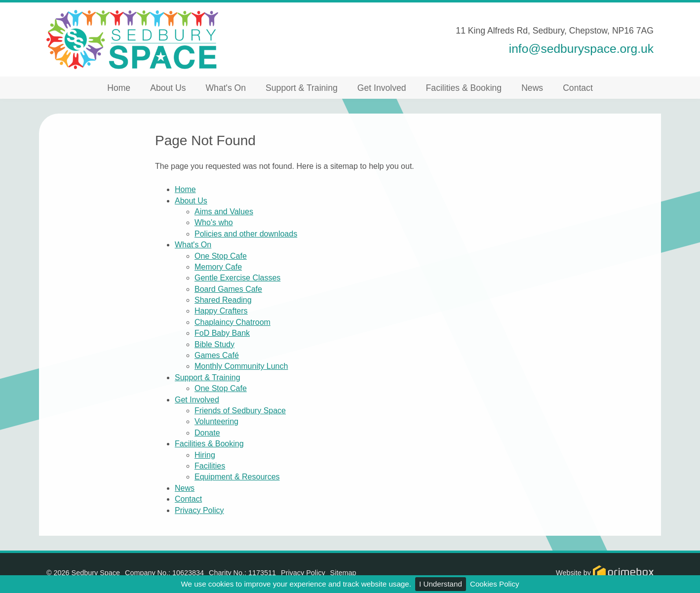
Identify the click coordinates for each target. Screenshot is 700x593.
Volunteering (216, 421)
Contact (578, 88)
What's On (226, 88)
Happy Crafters (221, 311)
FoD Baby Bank (222, 333)
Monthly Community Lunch (241, 366)
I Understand (441, 584)
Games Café (217, 355)
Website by (605, 573)
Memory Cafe (218, 267)
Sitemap (343, 573)
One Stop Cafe (221, 256)
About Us (168, 88)
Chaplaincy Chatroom (233, 322)
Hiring (205, 455)
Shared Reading (223, 300)
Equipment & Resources (237, 477)
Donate (207, 433)
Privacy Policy (199, 510)
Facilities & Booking (464, 88)
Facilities (210, 466)
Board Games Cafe (228, 289)
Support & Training (302, 88)
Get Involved (382, 88)
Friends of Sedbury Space (240, 411)
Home (119, 88)
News (532, 88)
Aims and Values (224, 212)
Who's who (214, 222)
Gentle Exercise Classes (237, 278)
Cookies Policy (495, 584)
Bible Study (214, 344)
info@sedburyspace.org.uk (581, 49)
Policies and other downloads (246, 234)
